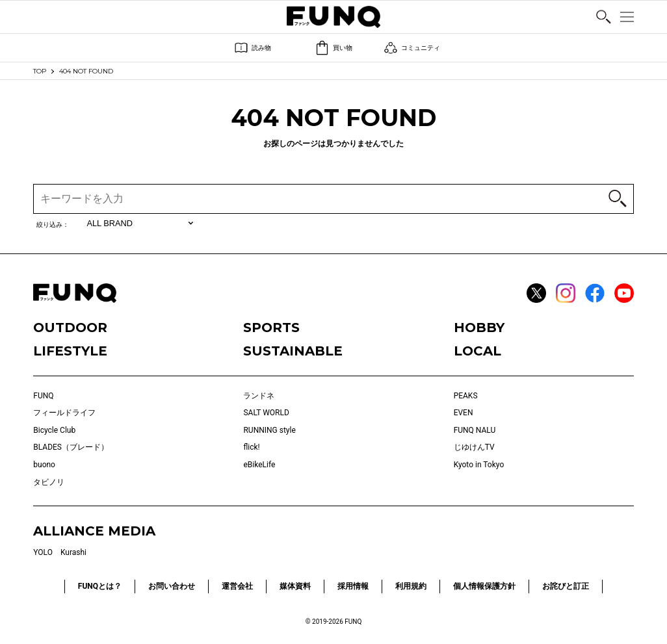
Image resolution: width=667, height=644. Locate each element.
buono (44, 465)
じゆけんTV (474, 447)
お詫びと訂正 (566, 586)
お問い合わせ (172, 586)
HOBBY (479, 328)
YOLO (43, 552)
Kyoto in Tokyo (479, 465)
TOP (40, 71)
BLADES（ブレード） (71, 447)
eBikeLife (259, 465)
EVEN (464, 413)
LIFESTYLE (70, 351)
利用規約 (411, 586)
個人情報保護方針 (484, 586)
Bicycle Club (54, 430)
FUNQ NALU (475, 430)
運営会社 (237, 586)
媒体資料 (295, 586)
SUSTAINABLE (293, 351)
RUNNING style (269, 430)
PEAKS (466, 396)
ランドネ (259, 396)
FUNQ (43, 396)
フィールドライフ (64, 413)
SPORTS (271, 328)
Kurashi (73, 552)
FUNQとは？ (100, 586)
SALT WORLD (266, 413)
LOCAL (477, 351)
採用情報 (353, 586)
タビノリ (49, 482)
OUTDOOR (70, 328)
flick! (251, 447)
